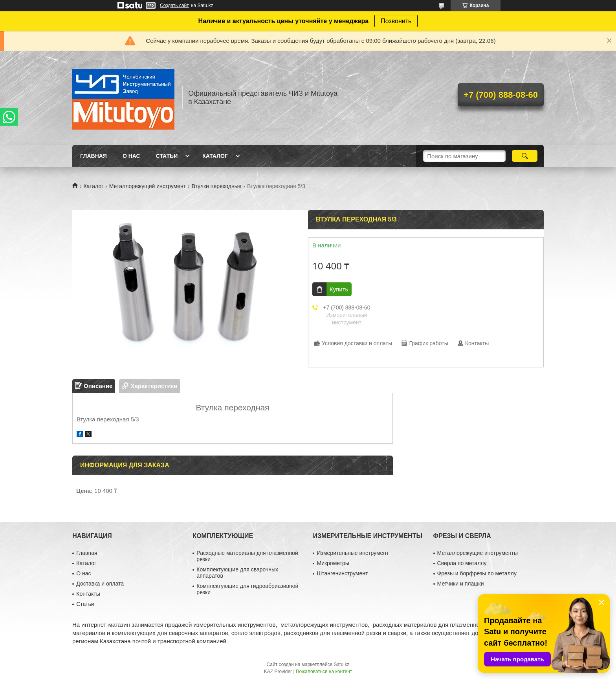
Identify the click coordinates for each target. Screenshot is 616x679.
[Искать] (525, 156)
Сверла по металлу (462, 563)
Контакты (88, 594)
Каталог (215, 156)
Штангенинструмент (342, 573)
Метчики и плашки (461, 584)
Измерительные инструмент (353, 553)
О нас (131, 156)
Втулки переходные (217, 186)
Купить (339, 289)
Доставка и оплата (100, 584)
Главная (93, 156)
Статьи (167, 156)
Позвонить (396, 21)
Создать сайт (174, 5)
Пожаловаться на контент (324, 672)
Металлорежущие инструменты (478, 553)
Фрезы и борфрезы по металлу (477, 573)
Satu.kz (341, 664)
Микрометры (333, 563)
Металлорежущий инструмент (148, 186)
